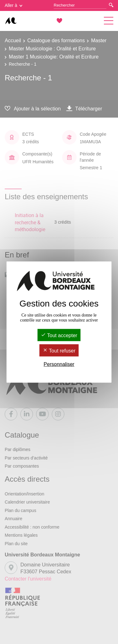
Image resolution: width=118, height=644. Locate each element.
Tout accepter (59, 335)
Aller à (13, 5)
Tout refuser (59, 351)
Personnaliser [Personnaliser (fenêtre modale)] (59, 364)
